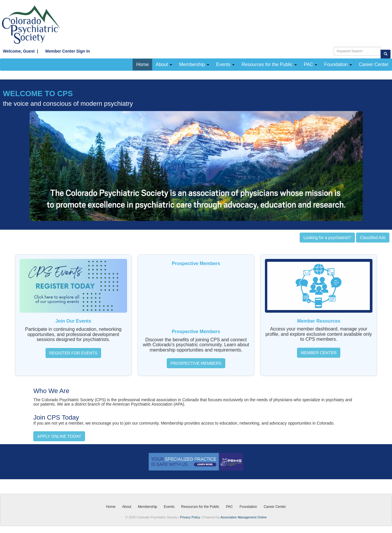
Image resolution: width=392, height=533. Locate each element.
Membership (194, 64)
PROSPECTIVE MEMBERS (196, 363)
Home (142, 64)
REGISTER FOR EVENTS (73, 353)
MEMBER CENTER (319, 353)
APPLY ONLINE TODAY (59, 436)
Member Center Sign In (64, 51)
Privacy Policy (190, 517)
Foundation (338, 64)
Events (225, 64)
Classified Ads (373, 238)
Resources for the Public (269, 64)
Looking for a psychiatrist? (327, 238)
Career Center (275, 507)
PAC (311, 64)
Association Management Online (244, 517)
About (164, 64)
